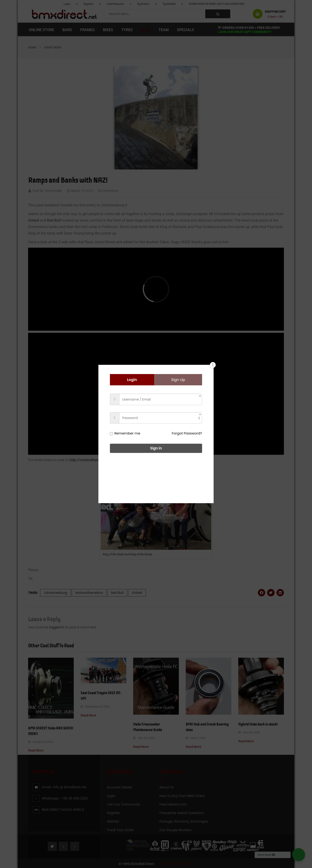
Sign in (156, 448)
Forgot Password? (187, 433)
